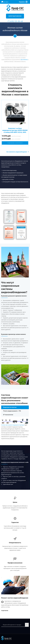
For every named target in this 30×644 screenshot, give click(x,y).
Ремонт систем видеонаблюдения (15, 598)
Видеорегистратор (10, 407)
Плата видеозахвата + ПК (12, 411)
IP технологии (8, 415)
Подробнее (5, 611)
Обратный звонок (15, 16)
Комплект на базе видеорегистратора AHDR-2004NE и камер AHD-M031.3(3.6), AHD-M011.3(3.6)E (15, 131)
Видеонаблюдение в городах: (12, 625)
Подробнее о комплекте (15, 143)
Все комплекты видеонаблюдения (17, 152)
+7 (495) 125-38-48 (15, 21)
